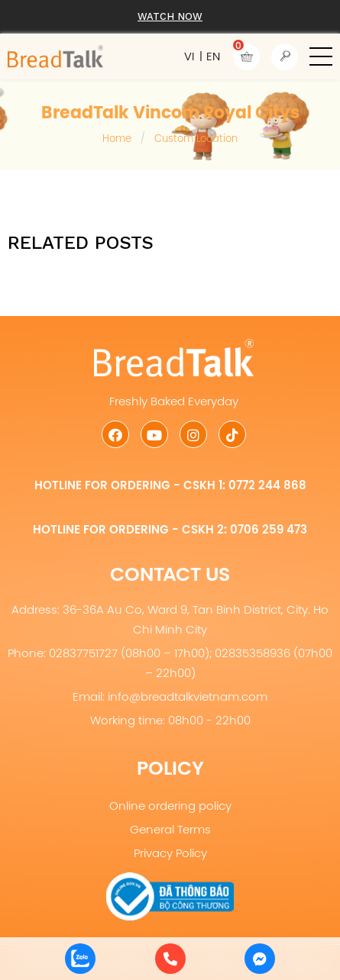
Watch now (170, 16)
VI (189, 56)
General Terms (170, 829)
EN (213, 56)
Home (117, 138)
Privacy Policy (170, 853)
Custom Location (196, 138)
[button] (321, 56)
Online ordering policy (170, 806)
